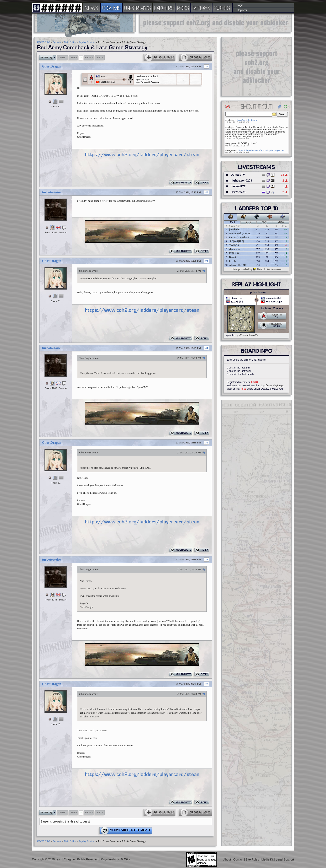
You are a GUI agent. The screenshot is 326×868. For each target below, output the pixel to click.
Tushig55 (234, 245)
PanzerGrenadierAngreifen (244, 237)
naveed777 (238, 186)
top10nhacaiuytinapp (272, 386)
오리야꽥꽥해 (237, 241)
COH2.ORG (44, 42)
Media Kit (268, 859)
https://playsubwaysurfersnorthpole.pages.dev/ (262, 150)
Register (242, 10)
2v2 (249, 222)
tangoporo (231, 143)
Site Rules (253, 859)
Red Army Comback (147, 76)
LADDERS (164, 8)
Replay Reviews (87, 42)
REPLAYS (202, 8)
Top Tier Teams (257, 292)
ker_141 (233, 261)
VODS (183, 8)
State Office (70, 42)
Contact (239, 859)
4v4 (281, 222)
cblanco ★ (235, 249)
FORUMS (111, 8)
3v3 (265, 222)
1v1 (232, 222)
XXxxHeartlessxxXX (248, 335)
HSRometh (238, 192)
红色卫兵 (234, 253)
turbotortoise (51, 192)
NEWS (91, 8)
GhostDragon (52, 66)
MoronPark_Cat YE (240, 233)
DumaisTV (238, 175)
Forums (57, 42)
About (227, 859)
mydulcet (230, 120)
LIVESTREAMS (137, 8)
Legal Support (285, 859)
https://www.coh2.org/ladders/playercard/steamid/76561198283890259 (175, 155)
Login (240, 5)
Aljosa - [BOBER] (239, 265)
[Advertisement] (216, 23)
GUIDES (222, 8)
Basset (233, 257)
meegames (231, 150)
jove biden (235, 230)
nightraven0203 (241, 180)
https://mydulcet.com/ (247, 120)
